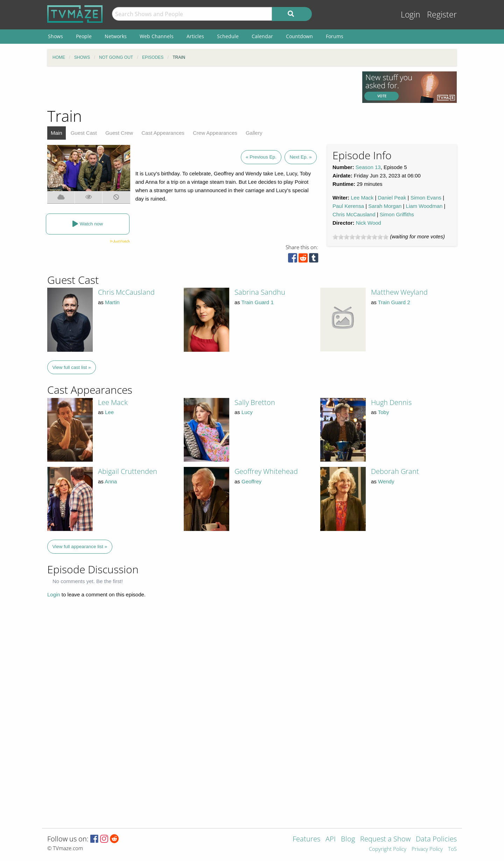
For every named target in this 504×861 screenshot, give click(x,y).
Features (306, 839)
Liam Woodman (424, 206)
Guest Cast (84, 133)
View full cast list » (72, 367)
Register (442, 15)
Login (411, 15)
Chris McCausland (354, 214)
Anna (111, 481)
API (331, 839)
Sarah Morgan (385, 206)
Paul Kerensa (348, 206)
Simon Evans (426, 198)
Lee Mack (362, 198)
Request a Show (385, 839)
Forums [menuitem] (335, 36)
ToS (452, 849)
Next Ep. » (300, 157)
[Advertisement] (199, 87)
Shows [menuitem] (55, 36)
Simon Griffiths (397, 214)
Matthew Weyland (399, 292)
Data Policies (436, 839)
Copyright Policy (388, 849)
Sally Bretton (255, 402)
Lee (109, 412)
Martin (112, 302)
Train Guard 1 (258, 302)
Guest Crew (119, 133)
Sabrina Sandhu (260, 292)
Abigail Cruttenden (128, 471)
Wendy (386, 481)
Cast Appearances (163, 133)
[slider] (360, 237)
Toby (384, 412)
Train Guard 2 (394, 302)
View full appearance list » (80, 547)
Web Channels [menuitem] (157, 36)
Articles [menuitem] (195, 36)
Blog (348, 839)
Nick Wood (369, 223)
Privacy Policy (427, 849)
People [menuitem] (84, 36)
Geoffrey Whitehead (266, 471)
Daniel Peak (392, 198)
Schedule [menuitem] (228, 36)
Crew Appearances (215, 133)
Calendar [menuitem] (262, 36)
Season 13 (368, 167)
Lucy (247, 412)
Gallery (254, 133)
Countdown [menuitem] (299, 36)
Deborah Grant (395, 471)
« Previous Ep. (261, 157)
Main (57, 133)
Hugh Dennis (391, 402)
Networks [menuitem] (116, 36)
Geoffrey (251, 481)
